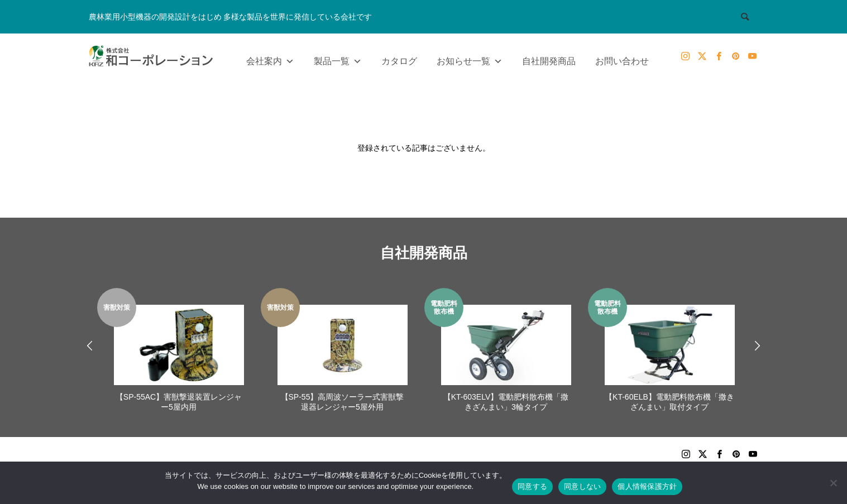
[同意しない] (833, 483)
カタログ (399, 61)
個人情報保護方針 (647, 486)
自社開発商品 (549, 61)
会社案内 (270, 59)
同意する (532, 486)
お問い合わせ (622, 61)
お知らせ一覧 (470, 59)
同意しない (582, 486)
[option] (179, 351)
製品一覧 (338, 59)
